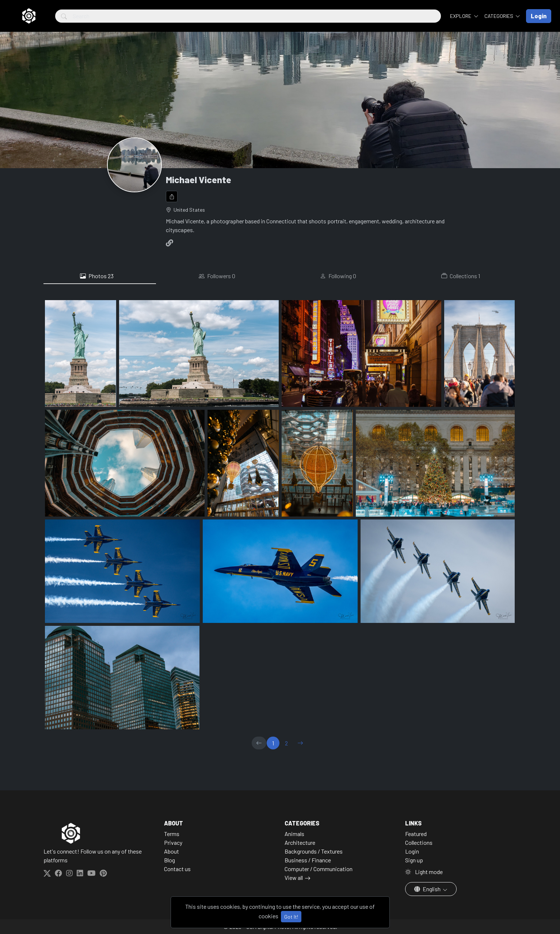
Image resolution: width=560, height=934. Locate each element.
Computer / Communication (319, 869)
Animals (294, 834)
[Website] (171, 243)
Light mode (424, 872)
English (428, 889)
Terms (172, 834)
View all (294, 878)
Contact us (177, 869)
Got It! (291, 917)
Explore (461, 16)
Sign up (414, 860)
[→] (300, 743)
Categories (499, 16)
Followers (217, 276)
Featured (416, 834)
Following (338, 276)
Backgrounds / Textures (314, 851)
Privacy (173, 842)
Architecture (300, 842)
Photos (97, 276)
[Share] (172, 196)
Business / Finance (308, 860)
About (172, 851)
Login (412, 851)
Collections (461, 276)
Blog (169, 860)
